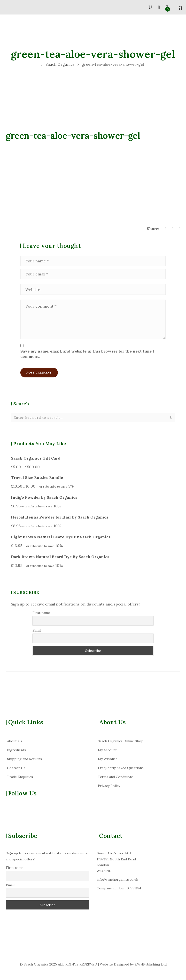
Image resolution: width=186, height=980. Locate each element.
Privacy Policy (109, 786)
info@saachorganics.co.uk (117, 879)
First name (41, 613)
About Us (15, 741)
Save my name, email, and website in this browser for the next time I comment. (87, 354)
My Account (107, 750)
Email (37, 630)
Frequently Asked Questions (121, 768)
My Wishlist (107, 759)
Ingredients (16, 750)
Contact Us (16, 768)
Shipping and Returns (24, 759)
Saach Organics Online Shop (121, 741)
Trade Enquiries (20, 777)
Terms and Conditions (116, 777)
